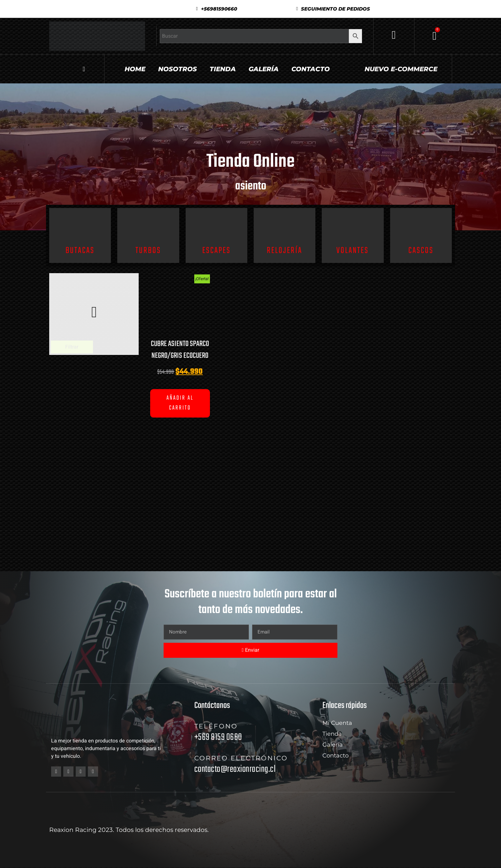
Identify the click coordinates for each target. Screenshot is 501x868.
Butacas (80, 251)
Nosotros (177, 69)
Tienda (223, 69)
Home (135, 69)
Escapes (216, 251)
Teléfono (216, 726)
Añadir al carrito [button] (180, 403)
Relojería (285, 251)
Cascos (421, 251)
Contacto (311, 69)
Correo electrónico (241, 758)
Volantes (353, 251)
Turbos (148, 251)
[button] (333, 9)
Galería (264, 69)
